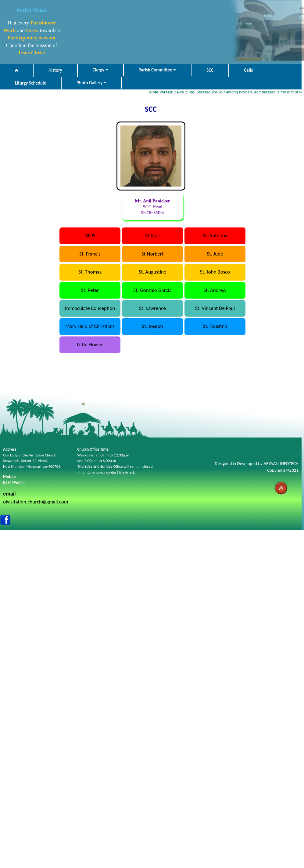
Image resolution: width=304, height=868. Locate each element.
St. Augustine (153, 272)
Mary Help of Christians (90, 326)
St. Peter (90, 290)
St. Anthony (215, 236)
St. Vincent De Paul (215, 308)
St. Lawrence (152, 308)
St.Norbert (153, 254)
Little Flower (90, 345)
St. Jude (215, 254)
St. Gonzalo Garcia (152, 290)
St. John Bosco (215, 272)
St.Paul (152, 236)
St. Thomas (90, 272)
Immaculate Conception (90, 308)
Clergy (100, 70)
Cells (248, 70)
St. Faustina (215, 326)
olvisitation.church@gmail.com (36, 502)
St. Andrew (215, 290)
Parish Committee (157, 70)
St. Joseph (153, 326)
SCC (210, 70)
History (55, 70)
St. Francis (90, 254)
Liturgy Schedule (30, 83)
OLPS (90, 236)
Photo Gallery (91, 83)
